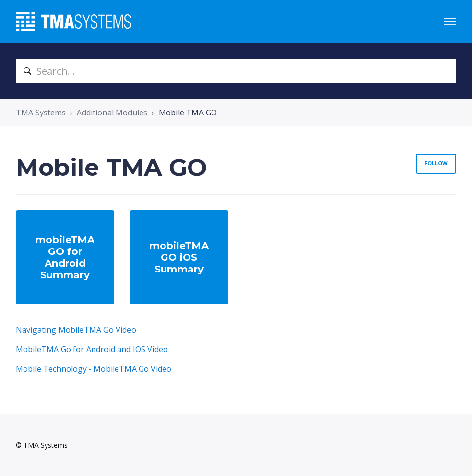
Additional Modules (112, 113)
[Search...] (236, 71)
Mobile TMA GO (188, 113)
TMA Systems (41, 113)
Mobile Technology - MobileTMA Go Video (94, 369)
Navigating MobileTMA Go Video (76, 330)
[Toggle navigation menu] (450, 22)
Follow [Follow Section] (436, 163)
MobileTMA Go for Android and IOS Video (92, 349)
